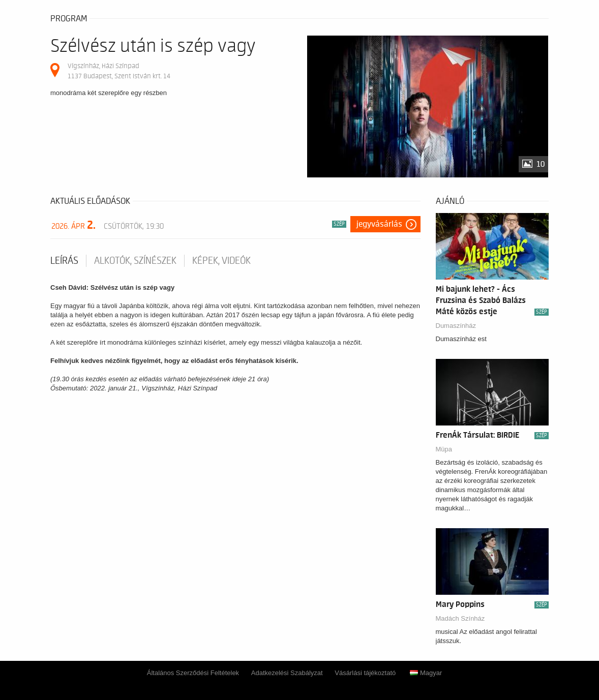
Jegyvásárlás (379, 224)
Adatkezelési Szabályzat (287, 673)
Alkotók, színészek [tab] (135, 261)
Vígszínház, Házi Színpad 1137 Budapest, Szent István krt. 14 (119, 71)
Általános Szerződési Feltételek (193, 673)
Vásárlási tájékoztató (365, 673)
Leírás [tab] (64, 261)
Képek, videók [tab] (221, 261)
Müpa (444, 449)
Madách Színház (460, 618)
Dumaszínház (456, 326)
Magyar (426, 673)
